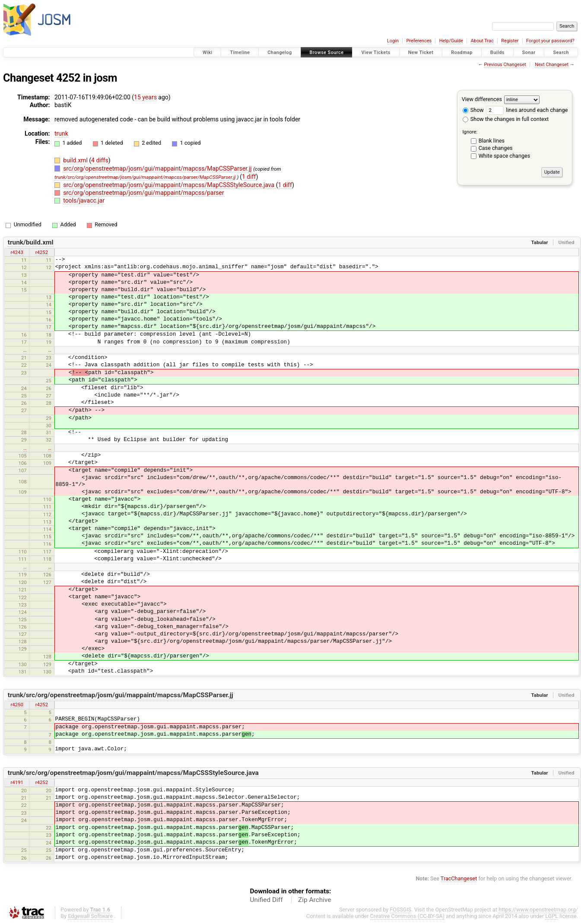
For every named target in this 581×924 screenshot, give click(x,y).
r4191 (17, 782)
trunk (61, 133)
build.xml (76, 160)
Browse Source (327, 52)
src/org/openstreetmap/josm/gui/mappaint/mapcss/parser (144, 193)
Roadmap (462, 52)
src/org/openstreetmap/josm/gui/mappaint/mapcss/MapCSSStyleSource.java (169, 185)
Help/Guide (451, 41)
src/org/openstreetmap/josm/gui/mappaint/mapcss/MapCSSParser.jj (158, 168)
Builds (497, 52)
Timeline (240, 52)
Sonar (529, 52)
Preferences (419, 41)
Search (561, 52)
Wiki (208, 52)
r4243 (17, 252)
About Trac (482, 41)
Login (393, 41)
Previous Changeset (505, 65)
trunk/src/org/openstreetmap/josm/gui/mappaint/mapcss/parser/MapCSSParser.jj (145, 177)
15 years (145, 97)
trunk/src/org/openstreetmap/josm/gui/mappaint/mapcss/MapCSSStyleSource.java (133, 773)
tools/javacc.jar (84, 200)
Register (510, 41)
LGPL (552, 916)
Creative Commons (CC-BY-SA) (408, 916)
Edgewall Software (90, 916)
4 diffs (100, 160)
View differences (482, 99)
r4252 (42, 252)
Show (473, 110)
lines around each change (527, 110)
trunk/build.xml (31, 242)
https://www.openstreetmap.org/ (538, 910)
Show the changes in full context (506, 119)
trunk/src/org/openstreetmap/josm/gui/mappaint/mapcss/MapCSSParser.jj (121, 695)
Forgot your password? (550, 41)
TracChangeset (459, 878)
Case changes (496, 148)
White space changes (505, 156)
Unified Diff (267, 900)
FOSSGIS (400, 910)
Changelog (279, 52)
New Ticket (421, 52)
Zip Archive (314, 900)
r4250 (17, 705)
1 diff (249, 177)
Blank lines (492, 141)
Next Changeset (552, 65)
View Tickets (376, 52)
